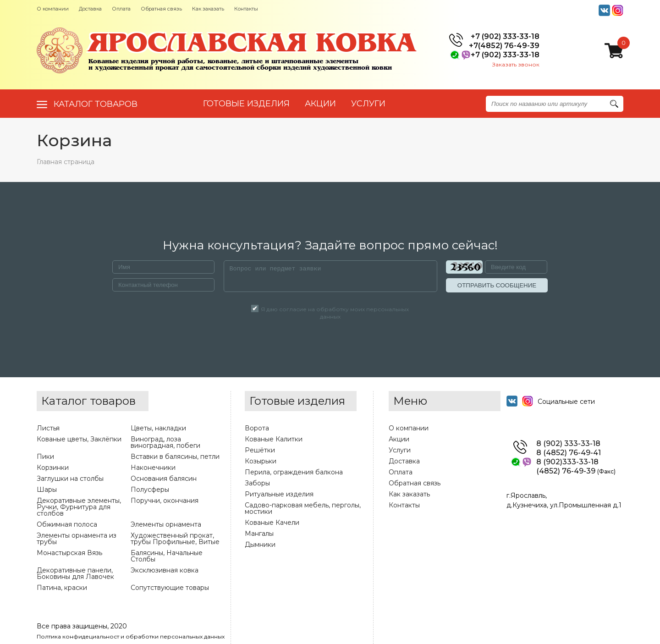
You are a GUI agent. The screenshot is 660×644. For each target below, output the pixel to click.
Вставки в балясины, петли (175, 457)
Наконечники (153, 468)
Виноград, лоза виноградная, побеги (165, 442)
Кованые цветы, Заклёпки (79, 439)
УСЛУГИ (368, 104)
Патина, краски (62, 588)
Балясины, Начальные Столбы (167, 556)
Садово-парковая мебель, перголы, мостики (303, 508)
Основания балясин (164, 479)
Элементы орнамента (166, 524)
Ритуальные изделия (279, 494)
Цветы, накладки (158, 428)
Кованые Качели (272, 523)
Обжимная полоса (67, 524)
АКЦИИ (320, 104)
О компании (53, 9)
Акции (399, 439)
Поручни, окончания (165, 501)
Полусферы (150, 490)
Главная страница (66, 162)
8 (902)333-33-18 (567, 462)
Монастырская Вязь (69, 553)
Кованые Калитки (274, 439)
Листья (48, 428)
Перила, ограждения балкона (294, 472)
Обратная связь (161, 9)
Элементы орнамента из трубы (77, 539)
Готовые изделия (246, 104)
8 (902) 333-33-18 (568, 444)
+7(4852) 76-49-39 (504, 46)
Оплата (121, 9)
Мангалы (259, 534)
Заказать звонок (516, 64)
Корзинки (53, 468)
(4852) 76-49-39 (576, 471)
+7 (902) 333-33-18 (505, 37)
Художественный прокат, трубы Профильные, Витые (175, 539)
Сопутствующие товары (170, 588)
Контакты (246, 9)
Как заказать (208, 9)
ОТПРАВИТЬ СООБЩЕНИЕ (497, 285)
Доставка (90, 9)
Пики (45, 457)
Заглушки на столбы (70, 479)
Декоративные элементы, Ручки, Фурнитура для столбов (79, 507)
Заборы (257, 483)
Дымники (260, 545)
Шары (47, 490)
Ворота (257, 428)
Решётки (260, 450)
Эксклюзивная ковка (165, 570)
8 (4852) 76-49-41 (569, 453)
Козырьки (261, 461)
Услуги (400, 450)
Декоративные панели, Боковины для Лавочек (75, 573)
